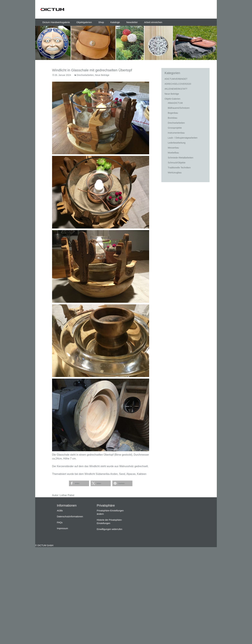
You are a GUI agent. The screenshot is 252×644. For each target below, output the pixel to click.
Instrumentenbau (176, 133)
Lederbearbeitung (177, 143)
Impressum (62, 528)
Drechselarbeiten (85, 75)
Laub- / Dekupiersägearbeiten (183, 138)
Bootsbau (173, 118)
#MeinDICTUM (175, 103)
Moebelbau (173, 153)
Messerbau (173, 148)
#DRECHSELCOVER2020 (178, 84)
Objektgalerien (84, 22)
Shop (101, 22)
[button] (79, 483)
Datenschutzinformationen (70, 517)
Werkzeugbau (175, 173)
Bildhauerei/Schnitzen (179, 108)
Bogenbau (173, 113)
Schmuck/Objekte (177, 163)
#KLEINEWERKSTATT (176, 89)
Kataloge (115, 22)
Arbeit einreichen (153, 22)
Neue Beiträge (102, 75)
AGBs (60, 511)
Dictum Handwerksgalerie (56, 22)
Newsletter (132, 22)
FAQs (60, 522)
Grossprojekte (175, 128)
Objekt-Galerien (172, 99)
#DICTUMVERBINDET (176, 79)
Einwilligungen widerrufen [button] (110, 529)
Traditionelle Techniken (179, 168)
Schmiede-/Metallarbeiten (181, 158)
